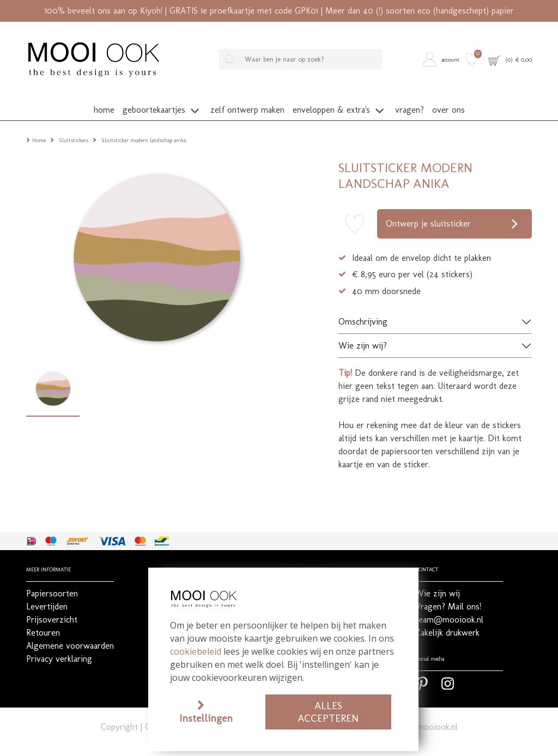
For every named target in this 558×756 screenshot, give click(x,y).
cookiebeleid (196, 651)
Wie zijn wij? (363, 329)
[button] (442, 60)
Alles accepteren (328, 712)
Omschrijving (363, 305)
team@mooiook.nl (424, 710)
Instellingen (206, 718)
